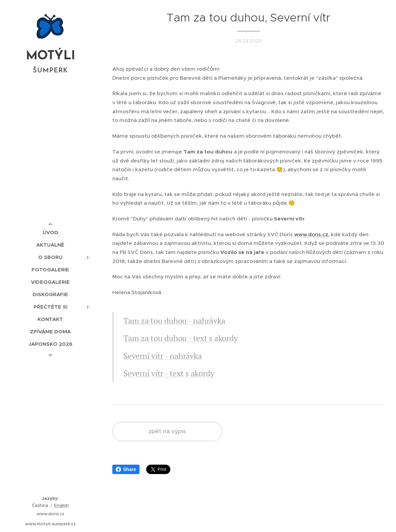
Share (126, 469)
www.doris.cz (311, 234)
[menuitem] (50, 232)
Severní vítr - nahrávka (162, 356)
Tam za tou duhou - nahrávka (174, 321)
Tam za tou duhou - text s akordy (180, 338)
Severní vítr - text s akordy (169, 373)
